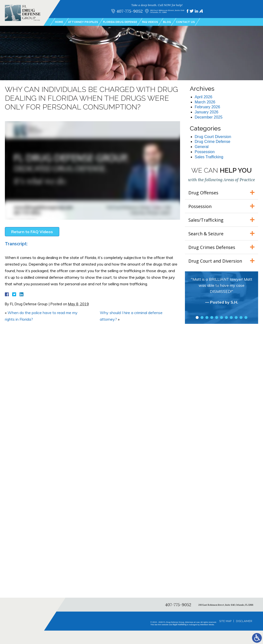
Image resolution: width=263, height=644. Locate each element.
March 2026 (205, 102)
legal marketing (180, 625)
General (202, 147)
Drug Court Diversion (213, 137)
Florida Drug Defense (120, 22)
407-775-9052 (129, 11)
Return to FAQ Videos (32, 232)
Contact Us (185, 22)
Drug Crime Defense (212, 142)
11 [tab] (246, 317)
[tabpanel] (222, 293)
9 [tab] (236, 317)
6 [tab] (222, 317)
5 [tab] (217, 317)
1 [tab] (197, 317)
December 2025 (209, 117)
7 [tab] (226, 317)
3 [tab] (207, 317)
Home (59, 22)
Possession (205, 152)
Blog (167, 22)
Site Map (225, 621)
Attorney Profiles (83, 22)
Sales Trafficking (209, 157)
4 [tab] (212, 317)
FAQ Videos (150, 22)
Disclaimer (244, 621)
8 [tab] (231, 317)
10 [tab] (241, 317)
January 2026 (207, 112)
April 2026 (203, 97)
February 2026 (207, 107)
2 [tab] (202, 317)
